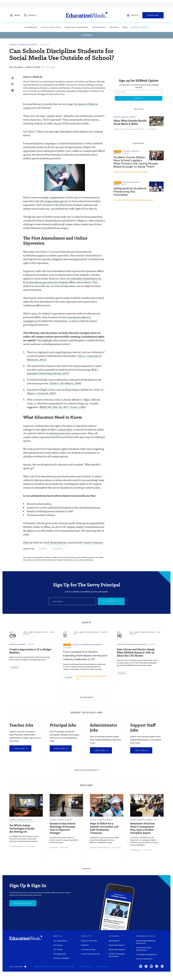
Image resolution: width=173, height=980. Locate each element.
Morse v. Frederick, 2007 (41, 393)
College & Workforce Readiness (88, 645)
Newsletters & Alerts (117, 945)
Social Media (58, 549)
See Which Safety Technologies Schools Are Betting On (22, 829)
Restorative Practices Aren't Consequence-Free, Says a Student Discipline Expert (142, 828)
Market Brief (140, 27)
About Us (57, 936)
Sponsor (126, 154)
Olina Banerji (135, 850)
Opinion (114, 27)
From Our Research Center (22, 822)
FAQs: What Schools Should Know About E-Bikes (130, 122)
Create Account (23, 903)
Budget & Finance (18, 644)
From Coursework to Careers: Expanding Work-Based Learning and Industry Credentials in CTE (85, 656)
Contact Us (86, 936)
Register (15, 668)
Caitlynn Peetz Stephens (124, 129)
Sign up (111, 601)
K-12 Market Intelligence (147, 954)
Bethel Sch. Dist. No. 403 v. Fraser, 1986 (63, 407)
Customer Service (88, 949)
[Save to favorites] (13, 84)
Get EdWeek (114, 936)
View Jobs (20, 748)
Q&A (156, 820)
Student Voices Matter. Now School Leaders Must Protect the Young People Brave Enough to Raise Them (136, 162)
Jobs (125, 27)
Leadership (31, 27)
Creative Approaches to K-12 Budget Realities (30, 651)
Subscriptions (114, 941)
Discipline (43, 549)
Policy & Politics (51, 27)
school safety (65, 430)
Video (124, 185)
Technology (99, 27)
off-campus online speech (54, 201)
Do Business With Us (145, 936)
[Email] (72, 601)
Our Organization (60, 941)
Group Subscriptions (117, 949)
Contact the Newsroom (91, 954)
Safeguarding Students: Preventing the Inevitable (130, 192)
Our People (58, 949)
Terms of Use (85, 967)
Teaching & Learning (76, 27)
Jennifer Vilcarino (16, 846)
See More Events (86, 697)
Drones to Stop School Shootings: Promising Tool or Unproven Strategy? (62, 828)
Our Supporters (60, 954)
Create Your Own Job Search (86, 770)
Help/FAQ (85, 945)
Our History (58, 945)
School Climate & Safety (24, 45)
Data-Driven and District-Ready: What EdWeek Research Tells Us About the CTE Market (136, 653)
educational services (60, 433)
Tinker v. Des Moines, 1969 (65, 383)
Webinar (31, 644)
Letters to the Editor (89, 941)
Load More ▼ (86, 869)
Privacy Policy (103, 967)
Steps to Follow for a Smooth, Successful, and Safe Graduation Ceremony (104, 828)
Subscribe (153, 15)
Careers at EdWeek (61, 958)
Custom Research (144, 959)
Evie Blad (53, 848)
